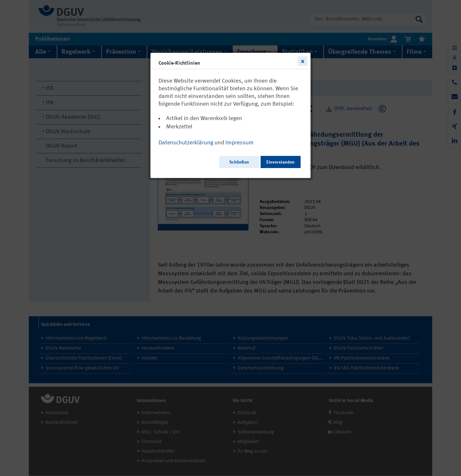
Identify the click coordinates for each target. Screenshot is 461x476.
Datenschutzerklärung (186, 143)
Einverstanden (280, 162)
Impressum (239, 143)
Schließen (239, 162)
